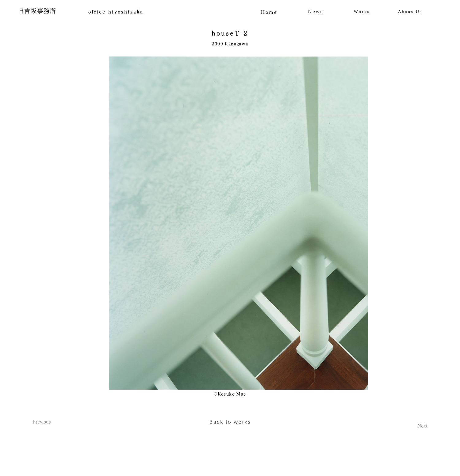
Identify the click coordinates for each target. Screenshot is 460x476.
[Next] (406, 426)
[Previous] (54, 422)
